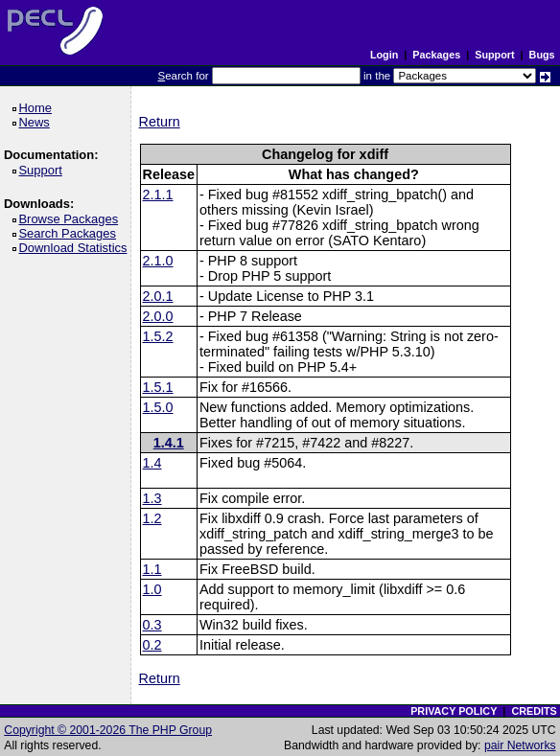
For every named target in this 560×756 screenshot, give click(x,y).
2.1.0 (158, 261)
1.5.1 (158, 387)
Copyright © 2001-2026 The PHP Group (108, 730)
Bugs (542, 55)
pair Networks (520, 745)
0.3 (152, 625)
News (37, 122)
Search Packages (70, 233)
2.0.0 (158, 316)
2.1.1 (158, 195)
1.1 (152, 569)
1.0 (152, 589)
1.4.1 (169, 443)
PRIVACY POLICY (454, 711)
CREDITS (534, 711)
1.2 (152, 518)
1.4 (152, 463)
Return (160, 122)
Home (38, 108)
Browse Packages (71, 219)
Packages (436, 55)
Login (384, 55)
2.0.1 (158, 296)
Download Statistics (76, 248)
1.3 (152, 498)
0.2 (152, 645)
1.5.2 (158, 336)
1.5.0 (158, 407)
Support (494, 55)
